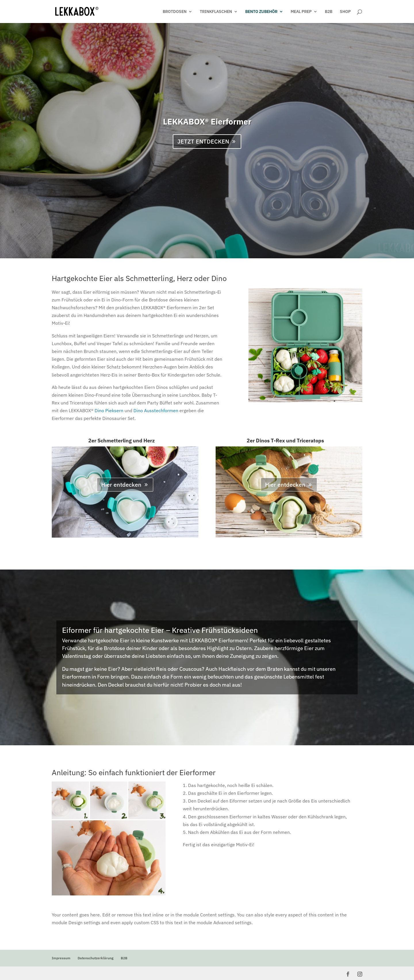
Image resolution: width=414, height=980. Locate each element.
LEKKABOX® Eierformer (207, 122)
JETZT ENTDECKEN (203, 141)
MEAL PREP (301, 12)
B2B (329, 12)
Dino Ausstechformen (156, 410)
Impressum (61, 958)
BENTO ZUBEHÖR (261, 12)
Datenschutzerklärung (96, 958)
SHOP (345, 12)
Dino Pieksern (109, 410)
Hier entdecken (121, 485)
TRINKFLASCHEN (216, 12)
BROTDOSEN (175, 12)
